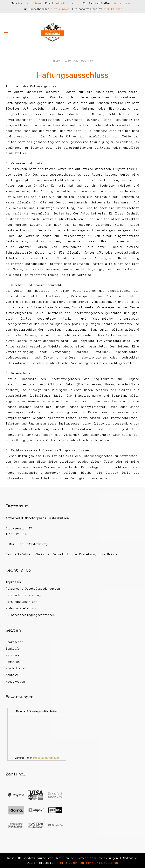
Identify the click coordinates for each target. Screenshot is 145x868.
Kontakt (12, 675)
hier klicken (33, 3)
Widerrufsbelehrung (22, 608)
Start (56, 61)
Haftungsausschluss (22, 602)
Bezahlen (13, 662)
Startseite (15, 642)
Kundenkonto (15, 668)
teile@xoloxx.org (67, 3)
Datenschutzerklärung (23, 595)
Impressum (14, 582)
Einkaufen (14, 649)
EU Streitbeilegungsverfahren (30, 615)
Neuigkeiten (15, 682)
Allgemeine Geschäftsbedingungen (33, 589)
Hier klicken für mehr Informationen (86, 863)
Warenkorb (14, 655)
